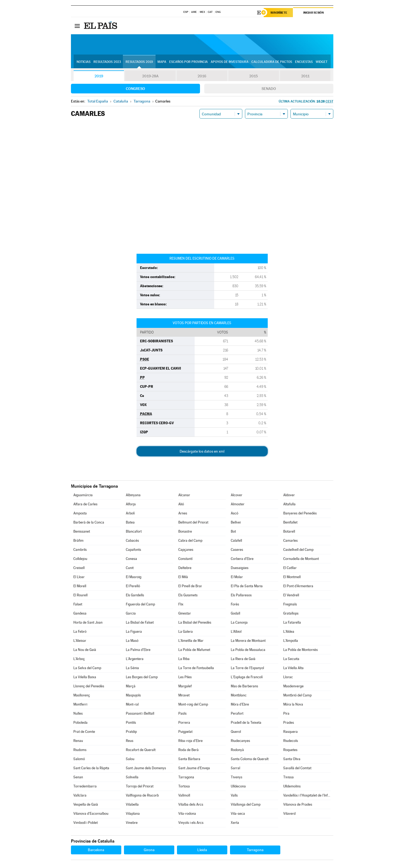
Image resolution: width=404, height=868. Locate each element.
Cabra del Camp (190, 541)
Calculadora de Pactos (272, 62)
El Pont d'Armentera (298, 586)
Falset (78, 604)
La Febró (80, 632)
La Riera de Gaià (243, 659)
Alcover (237, 495)
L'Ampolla (291, 641)
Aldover (289, 495)
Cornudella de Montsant (301, 559)
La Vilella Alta (293, 668)
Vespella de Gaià (86, 804)
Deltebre (185, 568)
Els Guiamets (188, 595)
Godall (235, 613)
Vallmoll (184, 795)
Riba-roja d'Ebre (190, 741)
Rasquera (290, 732)
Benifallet (290, 522)
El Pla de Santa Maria (247, 586)
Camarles (290, 541)
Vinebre (132, 823)
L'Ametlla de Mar (191, 641)
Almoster (238, 504)
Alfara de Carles (85, 504)
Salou (130, 759)
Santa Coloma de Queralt (250, 759)
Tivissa (288, 777)
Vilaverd (289, 814)
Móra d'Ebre (240, 704)
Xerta (235, 823)
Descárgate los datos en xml (202, 451)
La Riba (184, 659)
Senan (78, 777)
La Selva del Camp (87, 668)
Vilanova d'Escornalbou (91, 814)
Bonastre (185, 531)
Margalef (185, 686)
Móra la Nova (293, 704)
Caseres (237, 550)
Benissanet (82, 531)
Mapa (162, 62)
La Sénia (132, 668)
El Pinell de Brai (190, 586)
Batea (130, 522)
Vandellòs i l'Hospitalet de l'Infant (307, 795)
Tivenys (237, 777)
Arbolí (130, 513)
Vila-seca (238, 814)
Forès (235, 604)
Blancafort (134, 531)
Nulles (78, 713)
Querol (236, 732)
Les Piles (185, 677)
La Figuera (134, 632)
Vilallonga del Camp (246, 804)
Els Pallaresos (241, 595)
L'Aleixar (80, 641)
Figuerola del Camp (140, 604)
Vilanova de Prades (298, 804)
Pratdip (131, 732)
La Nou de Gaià (85, 650)
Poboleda (80, 723)
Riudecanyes (240, 741)
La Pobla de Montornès (301, 650)
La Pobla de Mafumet (194, 650)
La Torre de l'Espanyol (247, 668)
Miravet (184, 695)
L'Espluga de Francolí (247, 677)
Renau (78, 741)
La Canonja (239, 622)
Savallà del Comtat (297, 768)
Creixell (79, 568)
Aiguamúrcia (83, 495)
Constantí (185, 559)
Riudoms (80, 750)
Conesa (131, 559)
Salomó (79, 759)
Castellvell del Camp (298, 550)
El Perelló (133, 586)
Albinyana (133, 495)
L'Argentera (135, 659)
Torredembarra (85, 786)
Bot (233, 531)
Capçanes (186, 550)
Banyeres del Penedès (300, 513)
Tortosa (184, 786)
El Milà (183, 577)
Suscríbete (279, 13)
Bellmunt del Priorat (193, 522)
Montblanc (239, 695)
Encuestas (304, 62)
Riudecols (291, 741)
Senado (269, 89)
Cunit (130, 568)
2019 (99, 76)
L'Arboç (79, 659)
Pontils (131, 723)
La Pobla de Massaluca (248, 650)
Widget (322, 62)
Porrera (184, 723)
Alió (181, 504)
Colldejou (80, 559)
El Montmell (292, 577)
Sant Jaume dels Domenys (146, 768)
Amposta (80, 513)
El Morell (80, 586)
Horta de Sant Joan (88, 622)
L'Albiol (236, 632)
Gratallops (291, 613)
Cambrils (80, 550)
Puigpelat (185, 732)
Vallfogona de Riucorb (142, 795)
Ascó (235, 513)
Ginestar (185, 613)
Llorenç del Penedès (89, 686)
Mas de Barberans (244, 686)
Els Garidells (135, 595)
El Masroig (134, 577)
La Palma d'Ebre (138, 650)
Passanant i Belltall (140, 713)
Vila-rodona (187, 814)
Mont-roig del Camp (193, 704)
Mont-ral (132, 704)
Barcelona (96, 850)
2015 (254, 76)
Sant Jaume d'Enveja (194, 768)
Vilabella (132, 804)
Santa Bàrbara (189, 759)
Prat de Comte (84, 732)
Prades (289, 723)
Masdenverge (293, 686)
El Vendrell (291, 595)
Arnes (183, 513)
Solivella (132, 777)
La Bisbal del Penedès (195, 622)
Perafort (237, 713)
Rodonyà (237, 750)
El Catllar (290, 568)
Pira (286, 713)
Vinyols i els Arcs (191, 823)
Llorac (288, 677)
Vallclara (80, 795)
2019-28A (150, 76)
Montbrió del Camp (297, 695)
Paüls (182, 713)
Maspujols (133, 695)
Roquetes (290, 750)
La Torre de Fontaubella (196, 668)
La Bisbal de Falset (140, 622)
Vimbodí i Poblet (86, 823)
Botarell (289, 531)
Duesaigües (240, 568)
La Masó (132, 641)
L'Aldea (289, 632)
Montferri (80, 704)
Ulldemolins (292, 786)
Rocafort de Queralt (141, 750)
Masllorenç (82, 695)
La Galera (186, 632)
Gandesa (80, 613)
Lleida (202, 850)
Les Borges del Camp (142, 677)
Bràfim (78, 541)
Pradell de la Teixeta (246, 723)
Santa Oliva (292, 759)
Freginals (290, 604)
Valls (234, 795)
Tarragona (186, 777)
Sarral (235, 768)
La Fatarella (292, 622)
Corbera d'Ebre (242, 559)
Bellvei (236, 522)
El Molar (237, 577)
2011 (305, 76)
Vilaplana (133, 814)
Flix (181, 604)
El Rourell (80, 595)
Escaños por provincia (188, 62)
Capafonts (133, 550)
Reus (130, 741)
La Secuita (291, 659)
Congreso (135, 89)
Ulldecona (238, 786)
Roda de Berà (188, 750)
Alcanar (184, 495)
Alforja (131, 504)
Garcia (131, 613)
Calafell (236, 541)
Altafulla (289, 504)
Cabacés (132, 541)
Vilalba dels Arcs (191, 804)
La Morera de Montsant (248, 641)
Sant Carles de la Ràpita (91, 768)
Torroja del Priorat (140, 786)
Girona (149, 850)
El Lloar (79, 577)
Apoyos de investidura (230, 62)
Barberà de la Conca (89, 522)
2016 (202, 76)
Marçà (131, 686)
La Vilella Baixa (85, 677)
